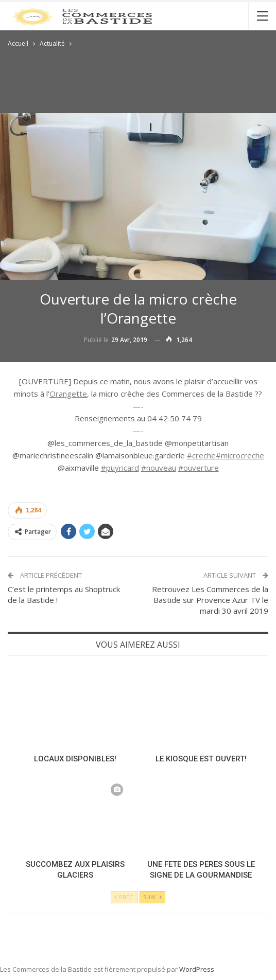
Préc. (124, 897)
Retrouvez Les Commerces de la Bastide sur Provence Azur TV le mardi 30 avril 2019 (210, 600)
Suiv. (152, 897)
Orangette (68, 394)
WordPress (197, 969)
